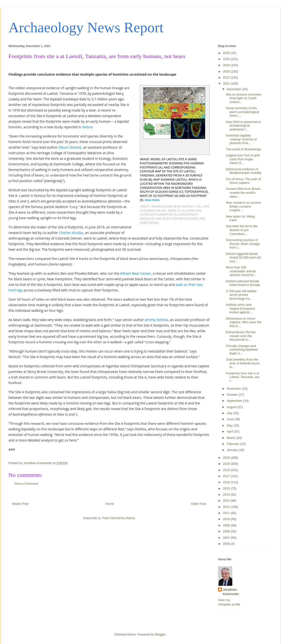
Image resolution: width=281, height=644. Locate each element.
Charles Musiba (71, 233)
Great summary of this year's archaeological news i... (242, 112)
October (233, 395)
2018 (227, 470)
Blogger (160, 634)
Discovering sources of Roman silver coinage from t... (243, 244)
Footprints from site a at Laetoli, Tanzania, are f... (242, 377)
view (153, 200)
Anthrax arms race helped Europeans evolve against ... (240, 308)
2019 (227, 464)
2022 (227, 77)
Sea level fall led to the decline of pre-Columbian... (242, 230)
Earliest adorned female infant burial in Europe (243, 283)
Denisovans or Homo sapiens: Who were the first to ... (244, 322)
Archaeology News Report (86, 27)
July (230, 413)
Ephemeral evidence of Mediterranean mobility (244, 171)
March (232, 438)
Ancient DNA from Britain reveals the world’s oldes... (243, 193)
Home (110, 504)
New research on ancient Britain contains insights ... (243, 206)
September (235, 401)
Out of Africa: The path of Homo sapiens (243, 181)
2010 (227, 519)
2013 (227, 501)
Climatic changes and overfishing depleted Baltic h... (242, 350)
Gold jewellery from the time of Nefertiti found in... (243, 363)
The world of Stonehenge (243, 149)
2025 (227, 59)
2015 (227, 488)
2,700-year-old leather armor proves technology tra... (241, 295)
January (233, 450)
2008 (227, 531)
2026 (227, 53)
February (234, 444)
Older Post (199, 504)
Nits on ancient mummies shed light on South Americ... (243, 98)
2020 (227, 458)
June (231, 419)
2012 (227, 507)
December (234, 89)
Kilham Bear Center (136, 273)
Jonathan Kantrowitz (231, 592)
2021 (227, 84)
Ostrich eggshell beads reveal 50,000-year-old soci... (243, 258)
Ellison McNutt (70, 147)
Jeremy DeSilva (156, 320)
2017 (227, 476)
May (230, 425)
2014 (227, 495)
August (232, 407)
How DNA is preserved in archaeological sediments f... (243, 126)
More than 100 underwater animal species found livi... (241, 271)
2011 (227, 513)
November (234, 389)
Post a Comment (26, 484)
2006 (227, 544)
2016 (227, 482)
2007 (227, 538)
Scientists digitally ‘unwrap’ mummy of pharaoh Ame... (241, 139)
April (230, 431)
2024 (227, 65)
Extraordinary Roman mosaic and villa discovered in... (241, 336)
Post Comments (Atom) (119, 518)
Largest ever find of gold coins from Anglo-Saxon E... (243, 159)
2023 (227, 71)
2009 (227, 525)
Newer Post (20, 504)
